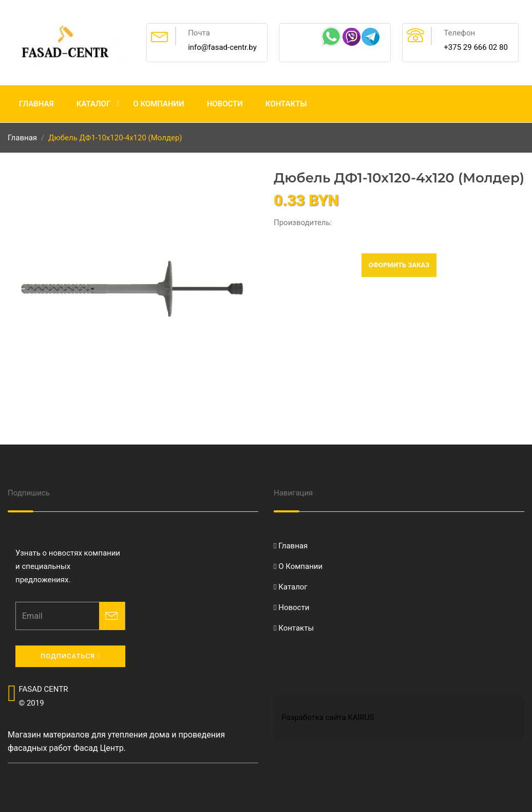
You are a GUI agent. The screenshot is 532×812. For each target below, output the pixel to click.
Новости (225, 104)
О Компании (158, 104)
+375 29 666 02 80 (476, 47)
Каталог (94, 104)
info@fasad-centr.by (222, 47)
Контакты (286, 104)
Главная (36, 104)
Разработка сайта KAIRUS (328, 717)
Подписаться (70, 656)
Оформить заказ (399, 265)
